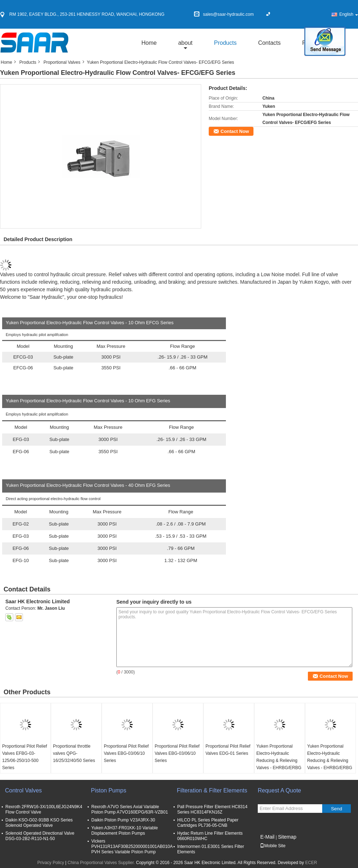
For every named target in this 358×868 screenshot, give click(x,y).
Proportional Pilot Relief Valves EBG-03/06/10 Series (126, 753)
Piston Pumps (109, 790)
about (185, 43)
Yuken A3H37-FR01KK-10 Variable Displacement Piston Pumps (125, 831)
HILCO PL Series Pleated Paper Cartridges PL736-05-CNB (208, 823)
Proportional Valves (62, 62)
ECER (311, 863)
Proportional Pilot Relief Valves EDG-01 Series (228, 750)
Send (336, 809)
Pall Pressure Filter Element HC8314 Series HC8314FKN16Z (212, 809)
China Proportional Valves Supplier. (102, 863)
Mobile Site (273, 846)
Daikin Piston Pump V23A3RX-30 (123, 820)
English (349, 14)
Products (225, 43)
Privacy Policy (51, 863)
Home (149, 43)
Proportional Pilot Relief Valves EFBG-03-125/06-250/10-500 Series (25, 757)
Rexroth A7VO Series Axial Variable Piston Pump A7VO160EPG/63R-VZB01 (130, 809)
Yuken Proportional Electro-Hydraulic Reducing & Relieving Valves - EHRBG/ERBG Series (279, 761)
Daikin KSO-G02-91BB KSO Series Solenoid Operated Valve (39, 823)
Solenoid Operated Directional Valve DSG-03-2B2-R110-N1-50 (40, 836)
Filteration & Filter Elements (212, 790)
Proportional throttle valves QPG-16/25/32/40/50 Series (74, 753)
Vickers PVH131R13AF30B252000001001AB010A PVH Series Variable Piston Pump (132, 847)
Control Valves (23, 790)
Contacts (269, 43)
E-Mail (267, 837)
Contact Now (235, 131)
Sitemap (287, 837)
